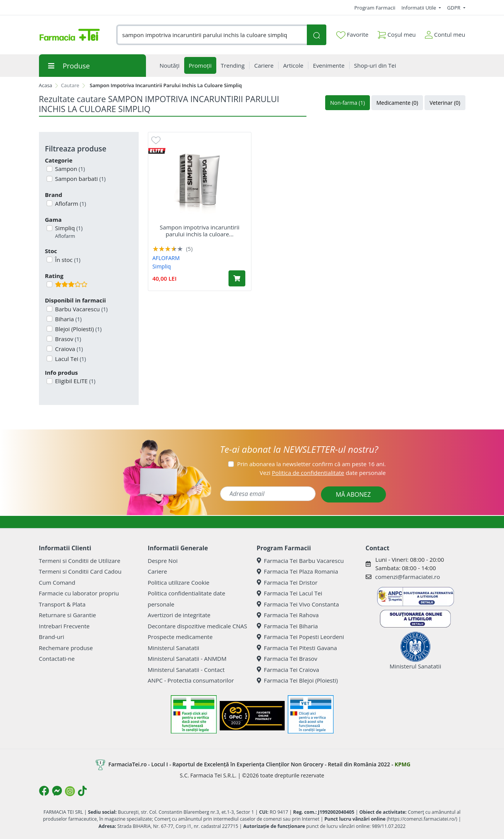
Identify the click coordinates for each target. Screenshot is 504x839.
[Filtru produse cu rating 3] (49, 284)
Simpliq (68, 232)
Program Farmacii (375, 8)
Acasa (46, 85)
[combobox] (212, 35)
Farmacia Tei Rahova (288, 615)
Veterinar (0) (445, 103)
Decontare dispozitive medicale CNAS (198, 626)
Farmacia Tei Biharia (287, 626)
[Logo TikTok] (82, 791)
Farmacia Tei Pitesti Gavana (297, 648)
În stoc (67, 260)
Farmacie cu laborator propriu (79, 593)
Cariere (158, 571)
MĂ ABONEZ (353, 494)
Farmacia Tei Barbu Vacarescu (300, 561)
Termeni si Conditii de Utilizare (80, 561)
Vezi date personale (322, 473)
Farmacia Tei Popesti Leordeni (301, 637)
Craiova (68, 349)
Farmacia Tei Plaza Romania (297, 571)
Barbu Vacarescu (81, 309)
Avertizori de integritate (179, 615)
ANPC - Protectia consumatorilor (191, 680)
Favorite (352, 35)
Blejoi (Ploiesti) (78, 329)
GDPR (454, 8)
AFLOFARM (166, 258)
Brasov (67, 339)
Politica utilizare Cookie (179, 582)
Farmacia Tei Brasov (287, 659)
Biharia (68, 319)
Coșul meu (397, 33)
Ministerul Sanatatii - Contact (186, 670)
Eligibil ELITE (75, 381)
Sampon (69, 169)
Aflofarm (70, 203)
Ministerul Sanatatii (174, 648)
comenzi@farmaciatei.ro (408, 577)
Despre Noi (163, 561)
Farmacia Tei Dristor (287, 582)
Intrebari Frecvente (64, 626)
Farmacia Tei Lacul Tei (290, 593)
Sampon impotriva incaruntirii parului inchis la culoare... (199, 231)
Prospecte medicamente (180, 637)
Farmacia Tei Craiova (288, 670)
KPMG (403, 764)
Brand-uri (52, 637)
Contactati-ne (57, 659)
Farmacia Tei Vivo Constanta (298, 604)
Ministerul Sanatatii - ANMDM (187, 659)
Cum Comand (57, 582)
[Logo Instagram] (70, 791)
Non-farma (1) (348, 103)
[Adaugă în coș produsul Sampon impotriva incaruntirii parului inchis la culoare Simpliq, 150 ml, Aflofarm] (237, 278)
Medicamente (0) (397, 103)
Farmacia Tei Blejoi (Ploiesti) (297, 680)
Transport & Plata (62, 604)
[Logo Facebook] (44, 791)
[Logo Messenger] (57, 791)
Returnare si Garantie (68, 615)
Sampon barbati (79, 179)
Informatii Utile (419, 8)
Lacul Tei (70, 359)
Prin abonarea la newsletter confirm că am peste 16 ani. (311, 464)
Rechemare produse (66, 648)
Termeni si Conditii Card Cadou (80, 571)
